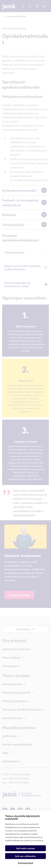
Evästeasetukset (26, 863)
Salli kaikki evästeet (26, 848)
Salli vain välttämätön (26, 856)
